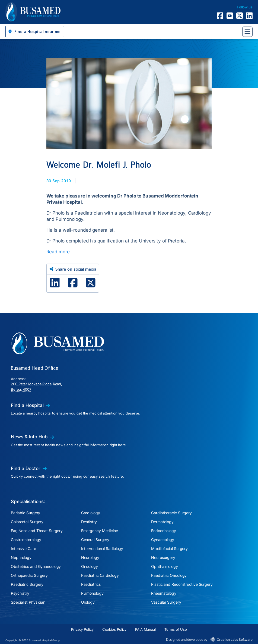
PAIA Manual (145, 629)
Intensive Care (23, 548)
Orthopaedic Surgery (29, 575)
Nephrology (21, 557)
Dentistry (89, 522)
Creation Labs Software (235, 640)
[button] (35, 32)
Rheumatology (164, 593)
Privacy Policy (82, 629)
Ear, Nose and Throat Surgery (37, 531)
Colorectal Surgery (27, 522)
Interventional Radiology (102, 548)
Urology (88, 602)
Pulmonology (92, 593)
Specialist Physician (28, 602)
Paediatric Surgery (27, 584)
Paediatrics (91, 584)
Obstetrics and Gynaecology (36, 566)
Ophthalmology (165, 566)
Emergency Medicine (100, 531)
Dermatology (162, 522)
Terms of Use (176, 629)
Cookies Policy (114, 629)
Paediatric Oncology (169, 575)
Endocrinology (164, 531)
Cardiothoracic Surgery (171, 513)
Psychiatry (20, 593)
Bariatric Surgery (26, 513)
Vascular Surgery (166, 602)
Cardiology (91, 513)
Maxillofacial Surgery (169, 548)
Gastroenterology (26, 540)
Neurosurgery (163, 557)
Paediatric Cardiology (100, 575)
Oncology (90, 566)
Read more (58, 252)
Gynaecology (163, 540)
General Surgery (95, 540)
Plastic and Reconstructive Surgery (182, 584)
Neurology (90, 557)
